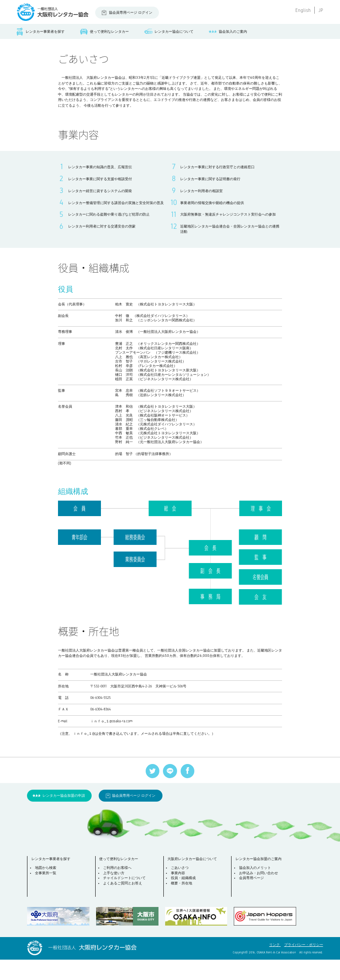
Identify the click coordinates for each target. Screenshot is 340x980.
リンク (275, 965)
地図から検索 (46, 888)
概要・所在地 (182, 904)
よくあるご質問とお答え (123, 904)
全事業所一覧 (46, 893)
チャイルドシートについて (125, 898)
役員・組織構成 (184, 898)
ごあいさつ (181, 888)
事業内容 (179, 893)
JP (321, 10)
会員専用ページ (252, 898)
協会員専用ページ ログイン (131, 13)
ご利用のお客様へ (118, 888)
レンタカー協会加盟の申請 (64, 815)
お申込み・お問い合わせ (259, 893)
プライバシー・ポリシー (304, 965)
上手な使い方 (114, 893)
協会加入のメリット (256, 888)
